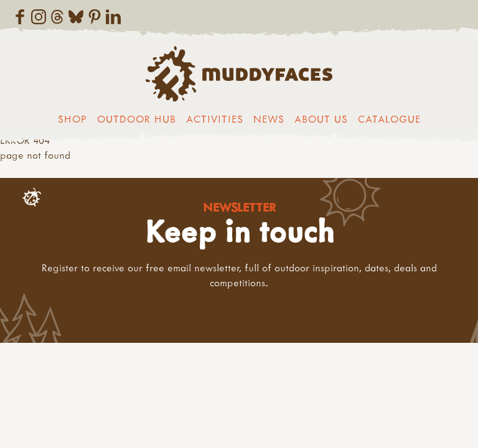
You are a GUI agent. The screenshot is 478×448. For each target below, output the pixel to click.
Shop (73, 119)
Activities (215, 119)
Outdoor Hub (137, 119)
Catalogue (389, 119)
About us (321, 119)
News (269, 119)
